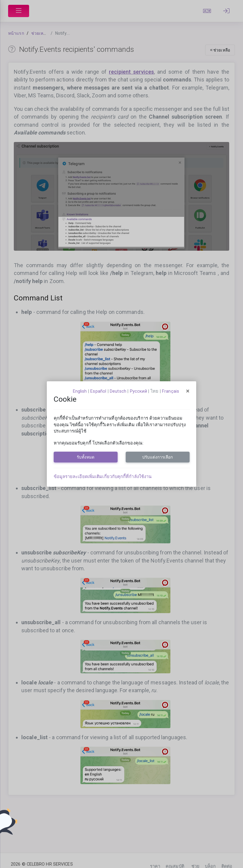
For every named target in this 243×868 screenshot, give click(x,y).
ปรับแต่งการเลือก (157, 457)
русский (138, 391)
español (98, 391)
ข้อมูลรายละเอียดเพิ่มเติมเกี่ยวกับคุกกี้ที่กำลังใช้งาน (103, 477)
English (80, 391)
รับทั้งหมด (86, 457)
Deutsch (118, 391)
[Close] (188, 391)
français (171, 391)
